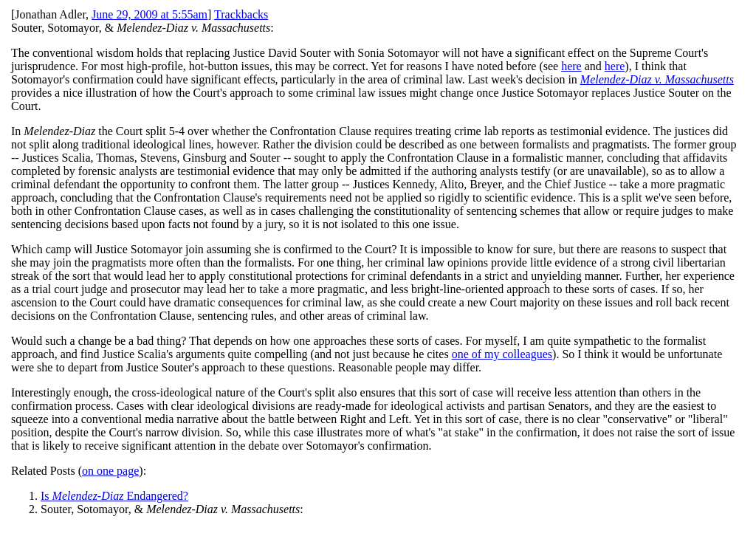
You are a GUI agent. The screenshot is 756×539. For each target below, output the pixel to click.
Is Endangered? (114, 496)
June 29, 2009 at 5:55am (150, 14)
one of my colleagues (502, 354)
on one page (110, 471)
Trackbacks (241, 14)
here (571, 66)
